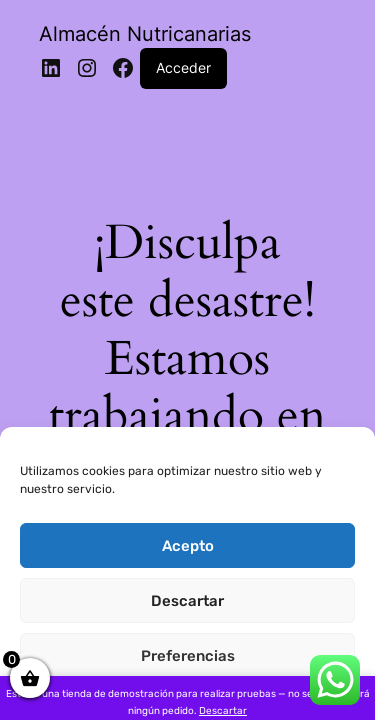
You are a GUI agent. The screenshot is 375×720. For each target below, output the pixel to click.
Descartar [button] (223, 711)
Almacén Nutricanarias (145, 34)
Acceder (183, 67)
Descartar (187, 601)
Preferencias (188, 656)
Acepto (188, 546)
